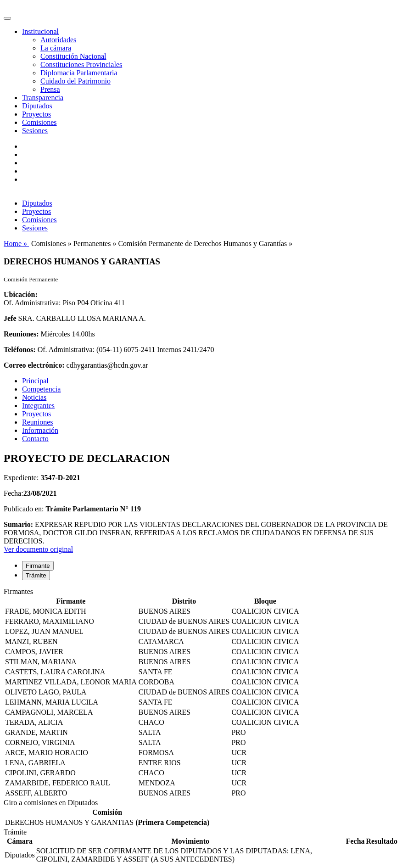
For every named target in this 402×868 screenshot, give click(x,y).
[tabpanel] (201, 693)
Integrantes (38, 406)
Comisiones (39, 122)
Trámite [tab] (36, 575)
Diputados (37, 106)
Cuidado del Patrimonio (75, 81)
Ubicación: (21, 294)
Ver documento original (38, 549)
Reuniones (38, 422)
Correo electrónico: (34, 365)
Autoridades (58, 40)
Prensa (50, 89)
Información (40, 430)
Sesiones (35, 131)
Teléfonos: (20, 350)
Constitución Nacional (73, 56)
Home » (16, 244)
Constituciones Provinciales (81, 64)
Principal (35, 381)
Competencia (41, 389)
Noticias (34, 397)
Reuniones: (21, 334)
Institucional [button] (40, 31)
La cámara (56, 48)
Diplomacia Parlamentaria (79, 73)
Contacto (35, 439)
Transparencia (43, 98)
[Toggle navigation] (7, 18)
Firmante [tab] (38, 566)
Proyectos (36, 114)
